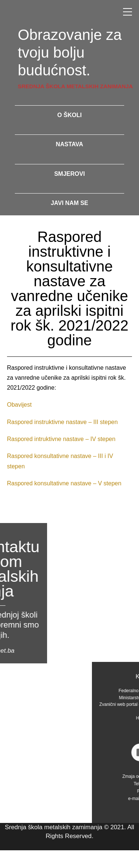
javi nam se (69, 203)
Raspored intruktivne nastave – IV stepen (61, 439)
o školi (70, 115)
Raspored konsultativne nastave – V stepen (64, 483)
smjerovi (69, 174)
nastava (70, 144)
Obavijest (19, 405)
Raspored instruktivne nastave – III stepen (62, 422)
